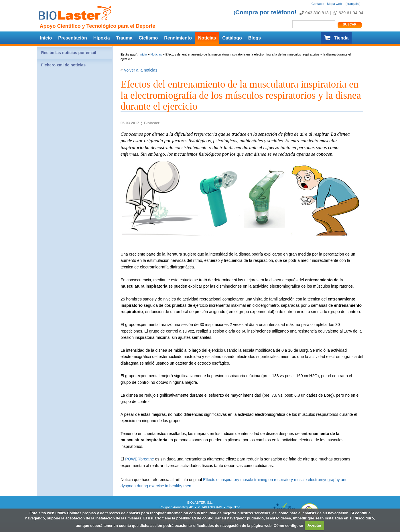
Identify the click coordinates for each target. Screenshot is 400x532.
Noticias (207, 38)
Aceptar (314, 525)
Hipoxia (102, 38)
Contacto (318, 4)
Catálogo (232, 38)
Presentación (72, 38)
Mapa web (334, 4)
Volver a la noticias (141, 70)
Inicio (46, 38)
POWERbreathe (139, 459)
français (353, 4)
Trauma (124, 38)
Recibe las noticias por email (69, 53)
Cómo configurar (288, 525)
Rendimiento (178, 38)
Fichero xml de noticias (64, 65)
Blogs (255, 38)
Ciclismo (148, 38)
